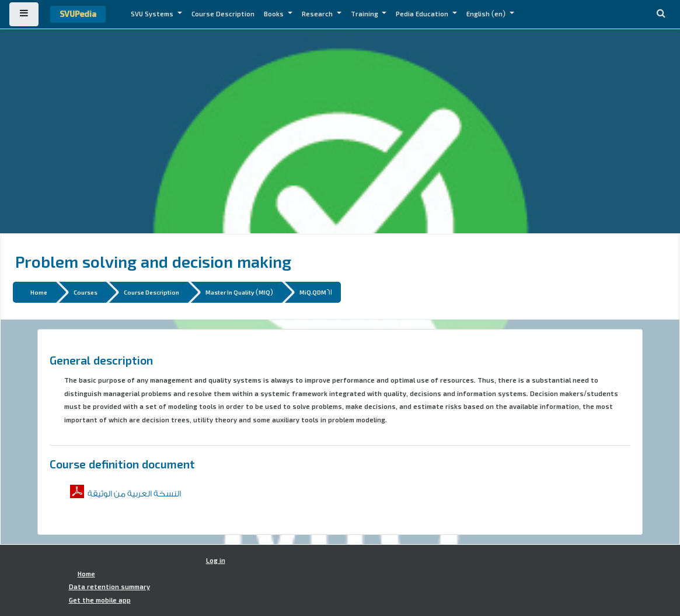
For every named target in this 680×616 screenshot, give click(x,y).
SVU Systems (153, 14)
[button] (661, 14)
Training (365, 14)
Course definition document (122, 464)
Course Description (223, 14)
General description (101, 360)
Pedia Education (423, 14)
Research (318, 14)
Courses (86, 292)
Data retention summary (109, 587)
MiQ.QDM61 (316, 292)
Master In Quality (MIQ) (239, 292)
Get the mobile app (100, 600)
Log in (216, 561)
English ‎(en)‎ (487, 14)
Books (275, 14)
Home (39, 292)
